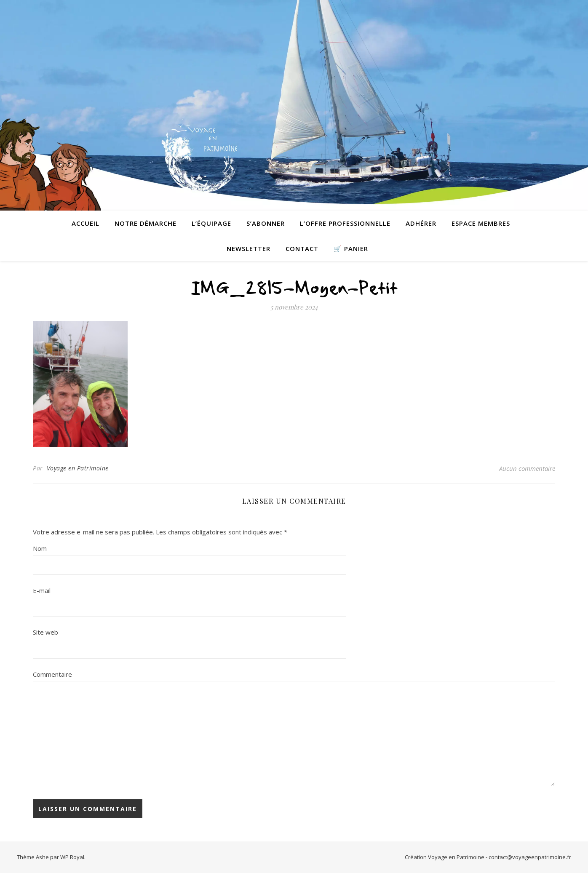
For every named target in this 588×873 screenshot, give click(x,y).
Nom (40, 548)
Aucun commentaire (527, 468)
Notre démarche (146, 223)
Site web (45, 632)
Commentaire (52, 674)
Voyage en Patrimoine (78, 468)
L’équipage (211, 223)
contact (302, 248)
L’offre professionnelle (345, 223)
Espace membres (481, 223)
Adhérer (421, 223)
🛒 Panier (351, 248)
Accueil (86, 223)
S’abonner (266, 223)
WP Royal (72, 857)
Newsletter (249, 248)
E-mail (42, 590)
